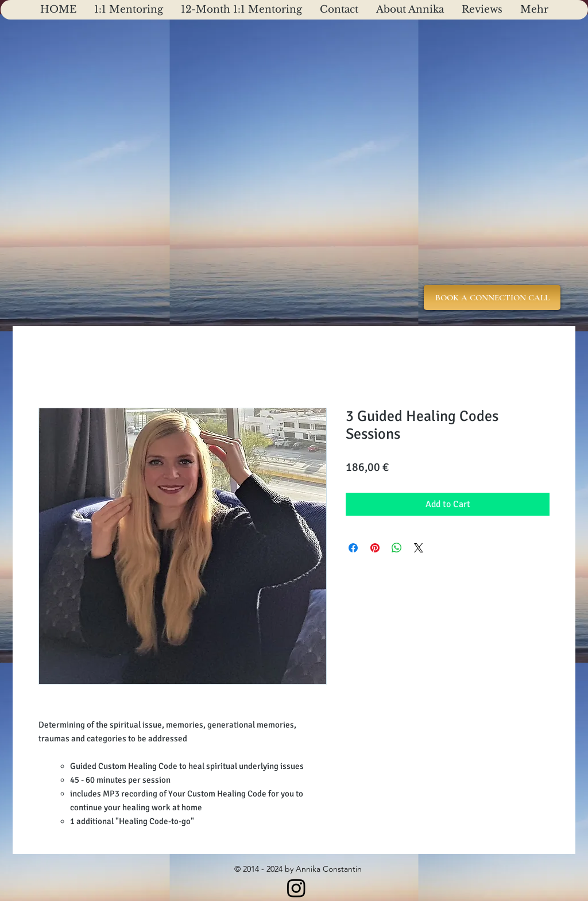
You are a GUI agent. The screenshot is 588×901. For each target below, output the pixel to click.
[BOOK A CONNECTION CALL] (492, 297)
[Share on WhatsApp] (397, 548)
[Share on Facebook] (353, 548)
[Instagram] (296, 888)
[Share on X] (419, 548)
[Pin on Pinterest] (375, 548)
